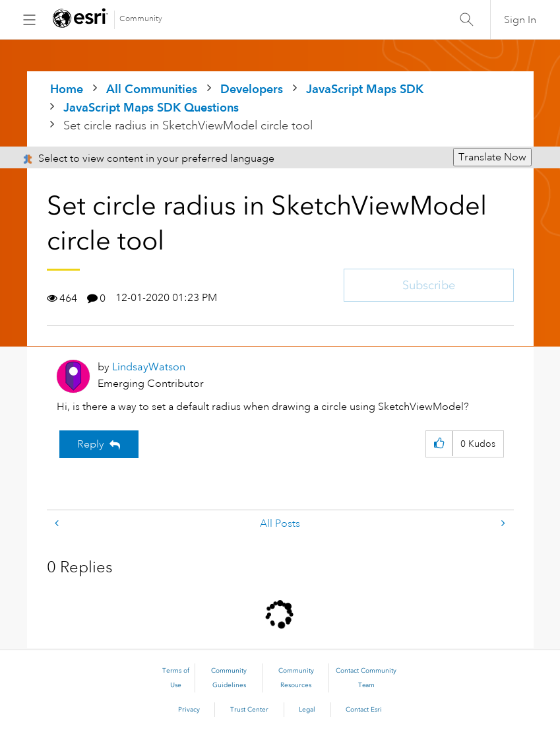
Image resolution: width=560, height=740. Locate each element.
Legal (307, 710)
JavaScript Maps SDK (365, 89)
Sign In (520, 20)
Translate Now (492, 157)
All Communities (152, 89)
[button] (439, 444)
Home (67, 89)
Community (141, 19)
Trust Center (249, 710)
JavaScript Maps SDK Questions (151, 107)
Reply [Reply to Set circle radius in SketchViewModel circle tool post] (91, 444)
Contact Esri (364, 710)
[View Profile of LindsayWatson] (149, 367)
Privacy (189, 710)
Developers (252, 89)
